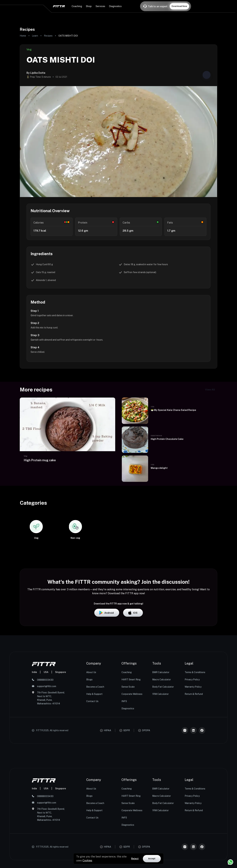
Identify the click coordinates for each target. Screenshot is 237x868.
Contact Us (92, 759)
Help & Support (94, 752)
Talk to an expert (158, 6)
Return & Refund (194, 752)
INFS (124, 759)
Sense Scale (128, 745)
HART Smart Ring (131, 737)
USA (46, 730)
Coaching (127, 730)
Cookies (87, 861)
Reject (135, 859)
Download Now (179, 6)
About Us (91, 730)
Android (107, 671)
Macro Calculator (162, 737)
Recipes (48, 36)
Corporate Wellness (132, 752)
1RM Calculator (160, 752)
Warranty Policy (193, 745)
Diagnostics (128, 766)
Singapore (61, 730)
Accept (152, 859)
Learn (35, 36)
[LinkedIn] (193, 788)
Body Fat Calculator (163, 745)
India (34, 730)
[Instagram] (185, 788)
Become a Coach (95, 745)
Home (23, 36)
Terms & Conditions (195, 730)
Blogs (89, 737)
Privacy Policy (192, 737)
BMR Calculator (161, 730)
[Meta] (202, 788)
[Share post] (207, 75)
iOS (133, 671)
